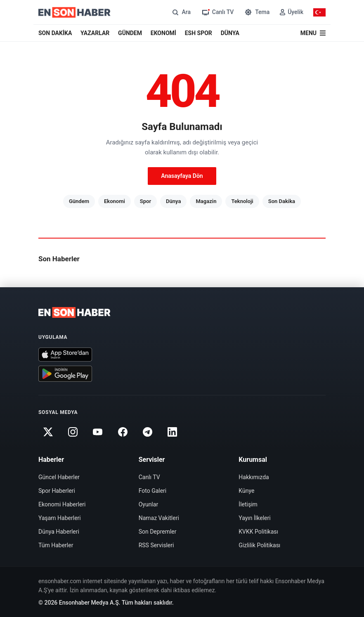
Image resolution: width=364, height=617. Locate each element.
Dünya (173, 201)
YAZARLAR (95, 33)
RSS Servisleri (156, 545)
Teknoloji (242, 201)
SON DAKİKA (55, 33)
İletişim (248, 504)
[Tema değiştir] (256, 12)
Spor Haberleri (57, 491)
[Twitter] (48, 432)
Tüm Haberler (56, 545)
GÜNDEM (130, 33)
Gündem (79, 201)
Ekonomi (115, 201)
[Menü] (313, 33)
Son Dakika (282, 201)
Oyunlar (148, 504)
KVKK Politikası (258, 532)
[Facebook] (123, 432)
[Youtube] (98, 432)
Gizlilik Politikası (259, 545)
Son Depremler (158, 532)
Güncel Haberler (59, 477)
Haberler (51, 460)
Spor (145, 201)
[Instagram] (73, 432)
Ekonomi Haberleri (62, 504)
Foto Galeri (153, 491)
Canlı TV (149, 477)
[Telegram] (148, 432)
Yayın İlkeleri (254, 518)
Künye (246, 491)
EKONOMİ (163, 33)
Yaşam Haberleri (60, 518)
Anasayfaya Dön (182, 176)
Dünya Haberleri (59, 532)
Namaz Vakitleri (159, 518)
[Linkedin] (173, 432)
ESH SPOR (199, 33)
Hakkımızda (254, 477)
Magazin (206, 201)
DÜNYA (230, 33)
